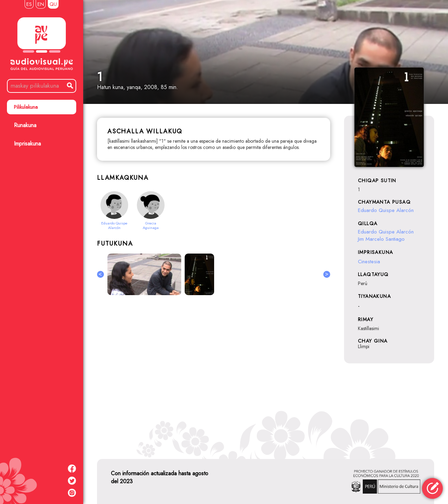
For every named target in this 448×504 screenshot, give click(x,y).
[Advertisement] (214, 376)
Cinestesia (369, 262)
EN (41, 4)
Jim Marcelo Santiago (381, 239)
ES (29, 4)
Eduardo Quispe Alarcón (386, 210)
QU (53, 4)
